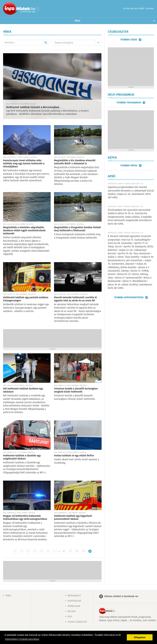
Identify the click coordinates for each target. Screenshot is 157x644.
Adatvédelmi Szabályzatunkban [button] (22, 639)
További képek (129, 166)
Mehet (46, 43)
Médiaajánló (74, 596)
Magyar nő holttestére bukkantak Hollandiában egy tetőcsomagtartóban (25, 518)
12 (77, 551)
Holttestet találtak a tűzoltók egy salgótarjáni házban (22, 457)
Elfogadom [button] (140, 637)
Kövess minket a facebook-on (121, 596)
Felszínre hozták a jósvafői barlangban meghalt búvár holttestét (76, 390)
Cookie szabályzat (77, 622)
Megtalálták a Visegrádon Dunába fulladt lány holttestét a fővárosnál (77, 229)
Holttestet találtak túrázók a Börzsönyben (33, 107)
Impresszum (74, 606)
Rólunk (72, 611)
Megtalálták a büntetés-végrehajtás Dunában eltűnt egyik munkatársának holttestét (24, 231)
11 (70, 551)
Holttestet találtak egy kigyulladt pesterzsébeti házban (73, 518)
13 (84, 551)
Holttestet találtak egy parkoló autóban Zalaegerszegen (26, 299)
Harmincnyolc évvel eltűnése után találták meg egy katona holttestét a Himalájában (24, 164)
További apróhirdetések (129, 297)
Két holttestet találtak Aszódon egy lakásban (23, 390)
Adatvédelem (74, 601)
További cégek (129, 40)
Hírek (77, 21)
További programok (129, 103)
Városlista (38, 9)
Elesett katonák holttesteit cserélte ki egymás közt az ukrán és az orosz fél (75, 299)
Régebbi (90, 551)
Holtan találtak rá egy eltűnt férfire (74, 456)
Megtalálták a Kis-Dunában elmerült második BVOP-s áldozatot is (75, 162)
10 (64, 551)
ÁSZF (70, 617)
